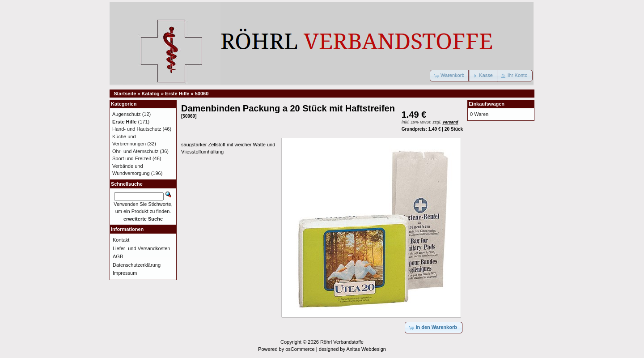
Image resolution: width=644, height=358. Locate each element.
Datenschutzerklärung (137, 265)
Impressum (125, 273)
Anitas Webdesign (366, 349)
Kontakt (121, 240)
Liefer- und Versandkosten (141, 248)
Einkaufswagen (487, 104)
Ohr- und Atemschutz (135, 151)
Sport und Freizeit (132, 158)
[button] (450, 76)
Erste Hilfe (177, 94)
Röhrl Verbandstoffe (342, 342)
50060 (202, 94)
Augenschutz (127, 114)
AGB (118, 256)
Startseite (125, 94)
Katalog (151, 94)
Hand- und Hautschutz (137, 129)
